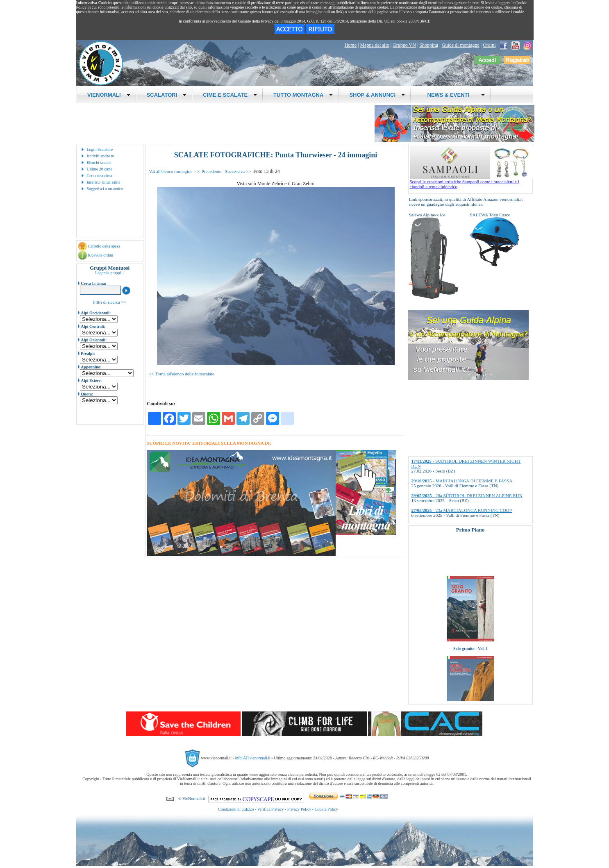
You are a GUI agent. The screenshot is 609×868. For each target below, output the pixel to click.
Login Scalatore (100, 149)
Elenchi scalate (99, 162)
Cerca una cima (100, 176)
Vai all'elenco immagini (170, 171)
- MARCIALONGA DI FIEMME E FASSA (462, 481)
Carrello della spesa (104, 246)
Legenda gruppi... (110, 273)
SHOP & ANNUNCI (377, 95)
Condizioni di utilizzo (236, 809)
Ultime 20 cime (100, 169)
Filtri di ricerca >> (110, 302)
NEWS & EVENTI (453, 95)
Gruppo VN (404, 45)
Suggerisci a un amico (105, 189)
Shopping (429, 45)
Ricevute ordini (100, 255)
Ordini (489, 45)
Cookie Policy (326, 809)
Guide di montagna (461, 45)
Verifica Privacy (271, 809)
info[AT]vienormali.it (252, 758)
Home (351, 45)
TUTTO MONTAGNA (303, 95)
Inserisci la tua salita (104, 182)
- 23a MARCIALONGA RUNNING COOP (462, 510)
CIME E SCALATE (230, 95)
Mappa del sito (374, 45)
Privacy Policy (299, 809)
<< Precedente (208, 171)
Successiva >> (238, 171)
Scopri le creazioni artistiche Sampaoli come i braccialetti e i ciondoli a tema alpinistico (471, 182)
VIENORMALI (109, 95)
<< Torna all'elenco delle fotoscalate (182, 374)
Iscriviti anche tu (101, 156)
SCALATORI (167, 95)
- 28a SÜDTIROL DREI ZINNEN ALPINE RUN (467, 495)
